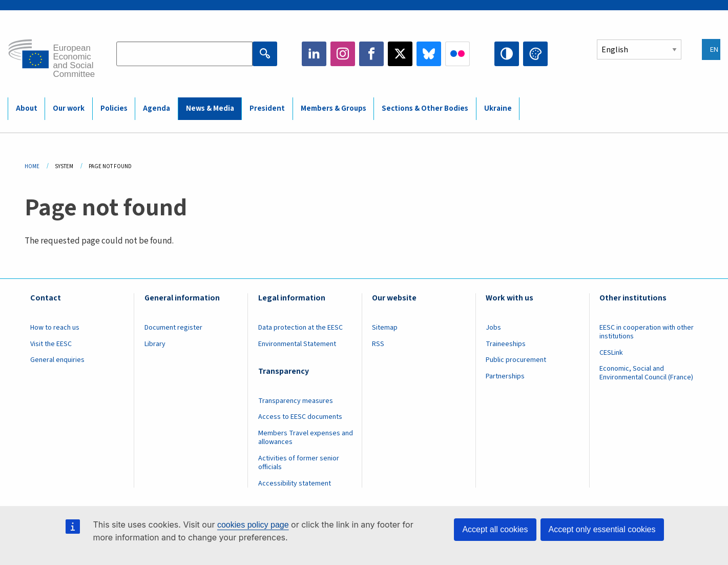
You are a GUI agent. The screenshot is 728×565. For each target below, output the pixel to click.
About (27, 108)
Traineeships (506, 344)
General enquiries (57, 360)
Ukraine (498, 108)
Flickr (457, 54)
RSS (378, 344)
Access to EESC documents (300, 417)
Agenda (157, 108)
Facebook (371, 54)
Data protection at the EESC (300, 328)
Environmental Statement (297, 344)
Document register (173, 328)
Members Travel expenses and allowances (306, 438)
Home (32, 166)
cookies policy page (253, 525)
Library (155, 344)
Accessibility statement (295, 483)
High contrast (507, 54)
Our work (69, 108)
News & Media (210, 108)
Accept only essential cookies (602, 529)
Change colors (535, 54)
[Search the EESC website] (184, 54)
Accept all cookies (495, 529)
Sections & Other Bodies (425, 108)
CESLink (611, 353)
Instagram (343, 54)
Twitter (400, 54)
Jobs (493, 328)
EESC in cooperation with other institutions (647, 332)
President (267, 108)
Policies (114, 108)
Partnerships (505, 376)
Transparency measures (296, 401)
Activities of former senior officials (299, 463)
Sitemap (385, 328)
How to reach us (55, 328)
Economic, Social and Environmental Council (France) (647, 373)
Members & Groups (334, 108)
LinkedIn (314, 54)
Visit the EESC (51, 344)
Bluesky (429, 54)
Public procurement (516, 360)
